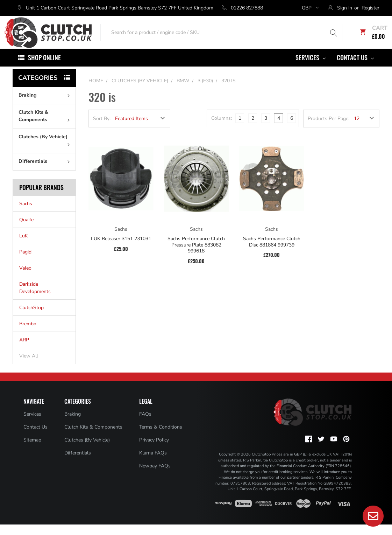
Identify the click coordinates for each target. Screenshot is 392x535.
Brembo (28, 335)
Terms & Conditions (161, 438)
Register (370, 8)
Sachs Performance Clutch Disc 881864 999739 (272, 253)
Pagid (25, 263)
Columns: (222, 129)
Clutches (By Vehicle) (46, 151)
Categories (38, 89)
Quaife (26, 231)
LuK (24, 247)
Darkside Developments (35, 299)
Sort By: (102, 129)
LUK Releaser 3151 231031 (121, 250)
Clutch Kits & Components (46, 127)
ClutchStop (31, 318)
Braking (46, 106)
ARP (24, 351)
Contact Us (355, 68)
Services (311, 68)
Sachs (26, 214)
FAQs (145, 425)
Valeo (25, 279)
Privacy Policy (154, 451)
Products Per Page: (329, 129)
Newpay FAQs (155, 477)
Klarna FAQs (153, 464)
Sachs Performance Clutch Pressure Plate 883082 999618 (196, 256)
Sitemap (32, 451)
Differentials (46, 172)
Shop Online (44, 68)
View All (29, 367)
